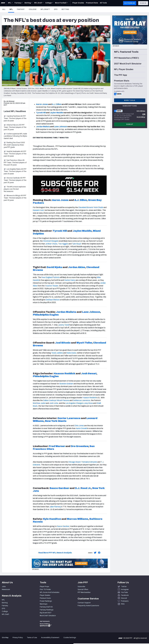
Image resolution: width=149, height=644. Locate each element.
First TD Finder (45, 589)
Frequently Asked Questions (88, 606)
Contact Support (84, 603)
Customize (130, 628)
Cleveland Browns (86, 207)
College (33, 9)
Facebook (125, 595)
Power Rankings (46, 601)
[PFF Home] (3, 3)
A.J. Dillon (57, 104)
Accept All (130, 620)
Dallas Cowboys (50, 400)
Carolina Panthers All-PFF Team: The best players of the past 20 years (15, 118)
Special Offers (83, 589)
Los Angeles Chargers (75, 403)
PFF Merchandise (84, 592)
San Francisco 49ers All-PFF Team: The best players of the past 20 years (15, 163)
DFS (56, 9)
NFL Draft (45, 9)
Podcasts (125, 601)
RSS (123, 604)
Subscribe (81, 587)
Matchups (44, 604)
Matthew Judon (39, 403)
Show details (36, 639)
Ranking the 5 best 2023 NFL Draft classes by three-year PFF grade (14, 145)
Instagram (125, 589)
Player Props (44, 587)
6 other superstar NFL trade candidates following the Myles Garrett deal (15, 136)
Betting (65, 9)
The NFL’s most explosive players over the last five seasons (15, 189)
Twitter (124, 587)
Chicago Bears (74, 462)
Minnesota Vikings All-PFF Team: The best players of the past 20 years (15, 198)
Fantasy (21, 9)
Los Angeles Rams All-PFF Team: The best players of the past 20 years (15, 171)
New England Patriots (50, 277)
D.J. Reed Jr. (83, 488)
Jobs (4, 587)
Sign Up (130, 124)
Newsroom (6, 589)
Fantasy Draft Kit (46, 607)
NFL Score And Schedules (50, 592)
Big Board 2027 (46, 613)
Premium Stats (45, 598)
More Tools (130, 100)
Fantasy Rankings (47, 610)
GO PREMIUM (130, 3)
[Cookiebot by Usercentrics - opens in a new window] (15, 639)
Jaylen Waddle (56, 113)
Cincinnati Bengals (51, 241)
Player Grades (45, 595)
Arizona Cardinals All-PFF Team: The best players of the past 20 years (15, 180)
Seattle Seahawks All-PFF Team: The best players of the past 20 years (15, 154)
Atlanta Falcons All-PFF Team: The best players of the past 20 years (15, 127)
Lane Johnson (61, 127)
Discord (124, 598)
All (4, 9)
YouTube (124, 592)
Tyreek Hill (41, 113)
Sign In (143, 3)
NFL (12, 9)
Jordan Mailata (43, 127)
